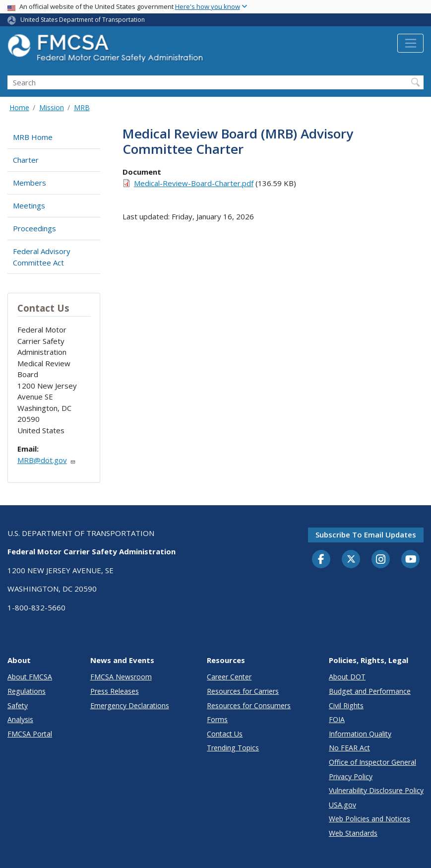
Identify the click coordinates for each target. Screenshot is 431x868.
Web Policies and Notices (369, 819)
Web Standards (353, 833)
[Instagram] (381, 560)
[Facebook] (321, 560)
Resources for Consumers (249, 705)
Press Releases (115, 691)
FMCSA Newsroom (121, 677)
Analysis (20, 719)
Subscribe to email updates (366, 534)
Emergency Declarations (130, 705)
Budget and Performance (370, 691)
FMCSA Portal (30, 734)
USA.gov (342, 805)
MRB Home (33, 137)
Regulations (27, 691)
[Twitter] (351, 559)
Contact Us (225, 734)
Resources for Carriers (243, 691)
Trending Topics (233, 748)
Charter (26, 160)
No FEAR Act (349, 748)
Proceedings (34, 228)
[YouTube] (411, 560)
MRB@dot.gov (47, 460)
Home (19, 107)
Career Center (229, 677)
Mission (52, 107)
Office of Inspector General (372, 762)
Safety (18, 705)
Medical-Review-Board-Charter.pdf (194, 183)
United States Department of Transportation (83, 20)
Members (30, 183)
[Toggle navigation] (410, 43)
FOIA (337, 719)
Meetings (29, 205)
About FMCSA (30, 677)
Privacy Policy (351, 776)
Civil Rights (346, 705)
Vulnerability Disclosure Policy (376, 790)
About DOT (347, 677)
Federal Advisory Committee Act (42, 257)
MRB (82, 107)
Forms (217, 719)
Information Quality (360, 734)
